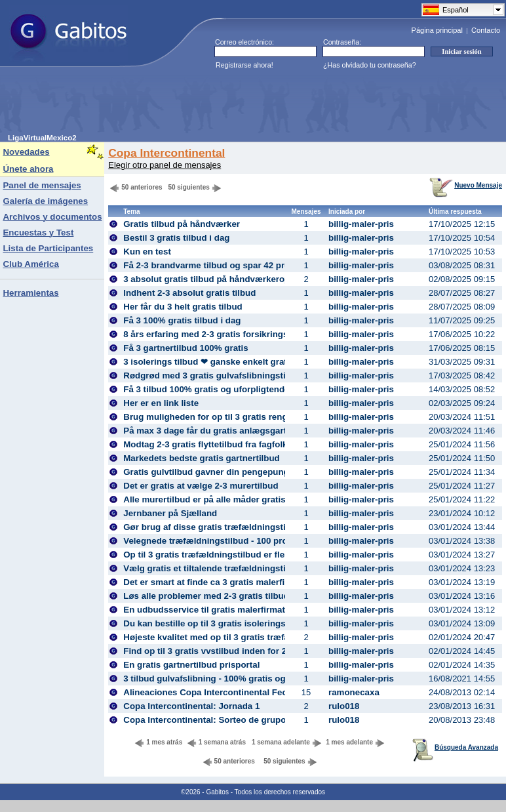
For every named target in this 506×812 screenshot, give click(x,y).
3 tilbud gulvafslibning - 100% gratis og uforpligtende (233, 679)
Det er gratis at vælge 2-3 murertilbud (201, 486)
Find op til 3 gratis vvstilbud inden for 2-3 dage (220, 651)
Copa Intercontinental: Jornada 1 (191, 706)
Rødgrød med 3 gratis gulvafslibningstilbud (213, 376)
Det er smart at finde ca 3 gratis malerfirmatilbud (224, 582)
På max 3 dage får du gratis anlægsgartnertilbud (224, 431)
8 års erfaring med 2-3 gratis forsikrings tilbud (219, 334)
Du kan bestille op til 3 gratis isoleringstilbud (216, 623)
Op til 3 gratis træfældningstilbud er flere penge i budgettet (245, 555)
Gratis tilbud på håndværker (182, 224)
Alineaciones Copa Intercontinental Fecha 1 (214, 692)
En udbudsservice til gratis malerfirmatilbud (214, 610)
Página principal (437, 30)
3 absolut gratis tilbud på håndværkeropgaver (218, 279)
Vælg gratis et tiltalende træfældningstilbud (213, 568)
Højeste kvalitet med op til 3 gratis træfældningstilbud (235, 637)
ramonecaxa (354, 692)
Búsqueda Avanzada (455, 747)
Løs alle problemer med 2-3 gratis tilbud (206, 596)
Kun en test (147, 252)
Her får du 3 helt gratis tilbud (183, 307)
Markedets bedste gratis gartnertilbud (201, 458)
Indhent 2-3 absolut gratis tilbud (189, 293)
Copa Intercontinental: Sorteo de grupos (207, 720)
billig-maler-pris (361, 224)
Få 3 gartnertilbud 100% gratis (185, 348)
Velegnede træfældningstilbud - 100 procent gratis (227, 541)
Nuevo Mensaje (466, 185)
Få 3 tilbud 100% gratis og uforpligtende (206, 389)
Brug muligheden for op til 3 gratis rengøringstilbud (230, 417)
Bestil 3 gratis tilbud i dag (176, 238)
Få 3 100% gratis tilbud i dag (182, 320)
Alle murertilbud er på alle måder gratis (204, 499)
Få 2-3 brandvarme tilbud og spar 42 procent (215, 265)
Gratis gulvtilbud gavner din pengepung (206, 472)
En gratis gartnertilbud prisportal (191, 665)
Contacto (486, 30)
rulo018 (344, 706)
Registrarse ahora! (244, 65)
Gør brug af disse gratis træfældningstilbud (213, 527)
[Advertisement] (246, 104)
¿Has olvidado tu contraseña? (370, 65)
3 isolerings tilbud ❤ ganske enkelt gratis (209, 362)
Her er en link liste (161, 403)
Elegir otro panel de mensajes (165, 165)
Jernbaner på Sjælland (170, 513)
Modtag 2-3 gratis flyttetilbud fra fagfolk (205, 444)
